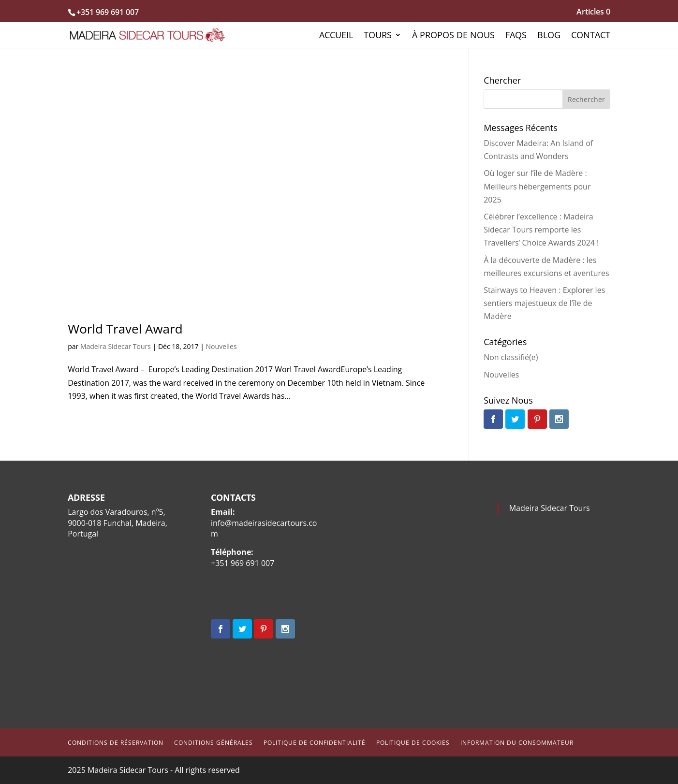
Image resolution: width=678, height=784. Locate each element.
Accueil (336, 36)
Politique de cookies (413, 743)
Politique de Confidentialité (315, 743)
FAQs (516, 36)
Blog (549, 36)
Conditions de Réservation (116, 743)
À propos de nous (453, 36)
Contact (591, 36)
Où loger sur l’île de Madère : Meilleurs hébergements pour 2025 (537, 186)
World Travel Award (125, 329)
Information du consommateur (517, 743)
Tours (378, 36)
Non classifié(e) (511, 357)
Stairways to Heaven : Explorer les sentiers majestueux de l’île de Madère (544, 303)
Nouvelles (221, 346)
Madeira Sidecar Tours (116, 346)
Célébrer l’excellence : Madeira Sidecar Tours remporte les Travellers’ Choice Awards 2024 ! (541, 230)
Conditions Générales (214, 743)
